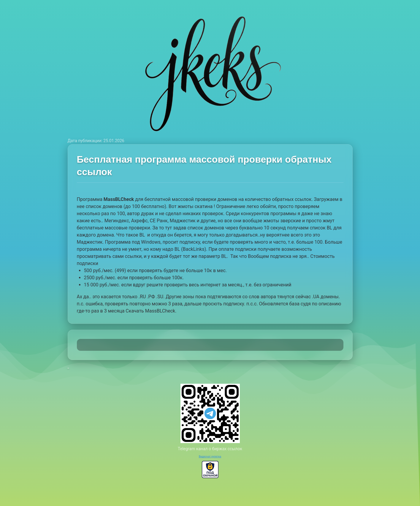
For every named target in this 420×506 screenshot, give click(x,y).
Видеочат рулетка (210, 456)
